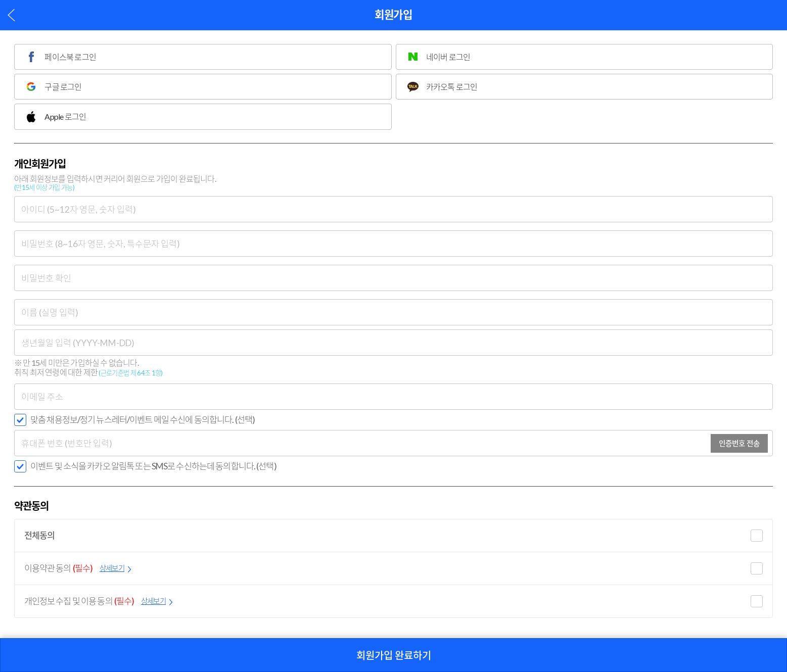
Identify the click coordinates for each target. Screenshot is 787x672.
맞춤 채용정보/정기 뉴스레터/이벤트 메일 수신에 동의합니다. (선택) (143, 420)
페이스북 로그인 (70, 57)
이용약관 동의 (78, 568)
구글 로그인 (63, 87)
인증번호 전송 (739, 443)
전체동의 (40, 535)
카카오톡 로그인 (452, 87)
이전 (11, 15)
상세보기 (112, 568)
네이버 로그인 (448, 57)
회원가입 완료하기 (394, 655)
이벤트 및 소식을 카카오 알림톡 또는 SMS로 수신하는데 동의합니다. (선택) (153, 466)
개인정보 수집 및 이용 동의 (99, 601)
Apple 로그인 (65, 116)
